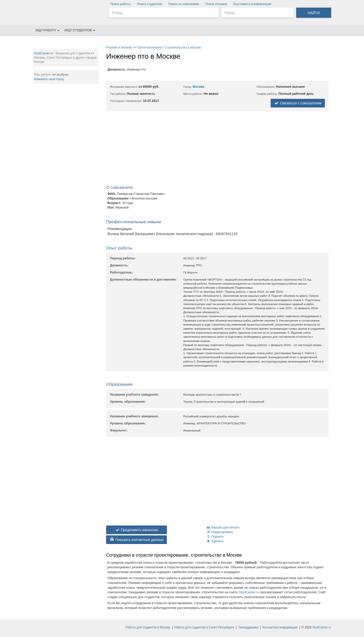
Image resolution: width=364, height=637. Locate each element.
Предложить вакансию (136, 530)
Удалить (215, 541)
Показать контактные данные (136, 540)
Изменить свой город (49, 79)
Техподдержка (248, 627)
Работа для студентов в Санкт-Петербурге (204, 627)
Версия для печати (223, 528)
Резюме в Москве (119, 48)
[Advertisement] (66, 165)
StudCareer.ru (44, 53)
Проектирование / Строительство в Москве (169, 48)
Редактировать (220, 532)
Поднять (215, 537)
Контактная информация (280, 627)
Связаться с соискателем (298, 103)
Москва (198, 87)
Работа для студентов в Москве (148, 627)
